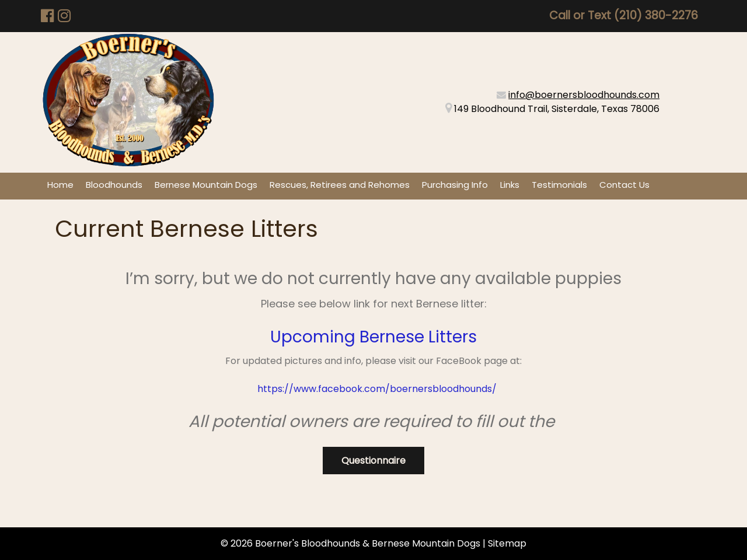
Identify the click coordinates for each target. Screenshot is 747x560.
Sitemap (507, 543)
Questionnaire (373, 461)
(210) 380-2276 (656, 15)
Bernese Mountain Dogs (206, 185)
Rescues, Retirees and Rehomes (340, 185)
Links (510, 185)
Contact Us (624, 185)
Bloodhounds (114, 185)
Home (60, 185)
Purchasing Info (455, 185)
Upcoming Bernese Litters (373, 337)
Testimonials (559, 185)
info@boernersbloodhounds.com (584, 95)
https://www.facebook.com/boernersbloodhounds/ (376, 389)
